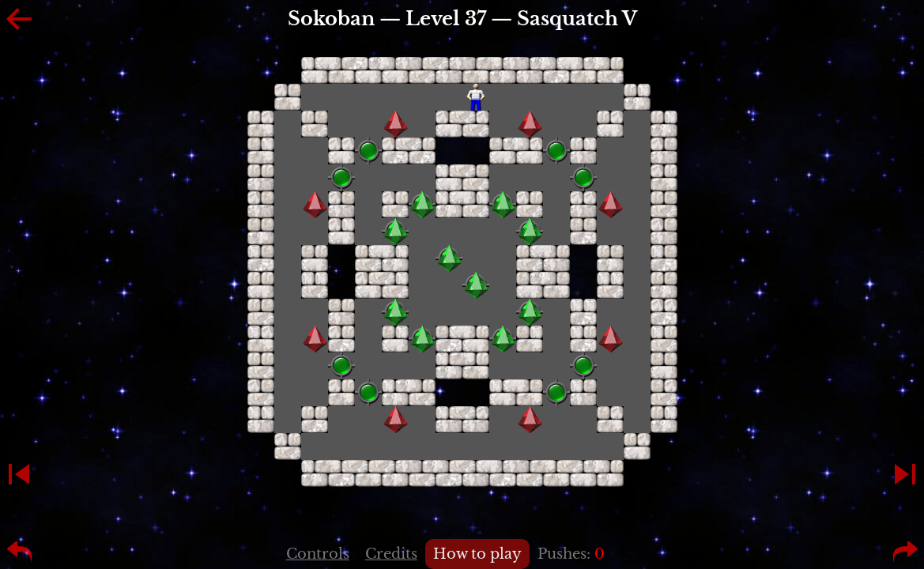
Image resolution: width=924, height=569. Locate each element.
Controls (318, 554)
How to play (477, 554)
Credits (391, 554)
